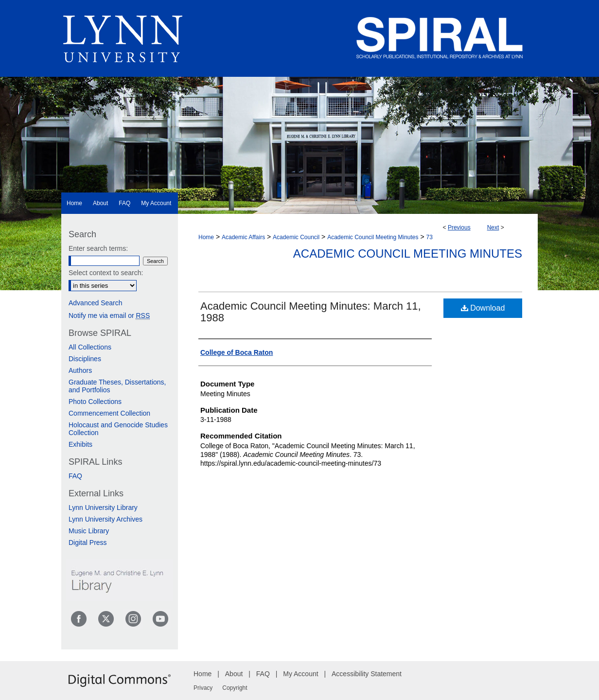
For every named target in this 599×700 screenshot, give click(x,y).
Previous (459, 227)
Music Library (89, 531)
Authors (80, 370)
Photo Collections (95, 402)
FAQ (75, 476)
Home (206, 237)
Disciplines (85, 359)
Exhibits (80, 444)
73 (430, 237)
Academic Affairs (243, 237)
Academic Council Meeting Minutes (373, 237)
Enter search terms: (98, 248)
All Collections (90, 347)
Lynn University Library (103, 507)
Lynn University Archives (106, 519)
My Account (300, 674)
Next (493, 227)
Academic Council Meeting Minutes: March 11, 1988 (311, 312)
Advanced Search (96, 303)
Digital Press (88, 542)
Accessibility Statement (367, 674)
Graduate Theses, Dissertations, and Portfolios (117, 386)
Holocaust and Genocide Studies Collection (118, 429)
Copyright (235, 688)
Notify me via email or (109, 315)
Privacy (203, 688)
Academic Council (296, 237)
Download (483, 308)
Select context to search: (106, 273)
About (234, 674)
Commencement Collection (109, 413)
